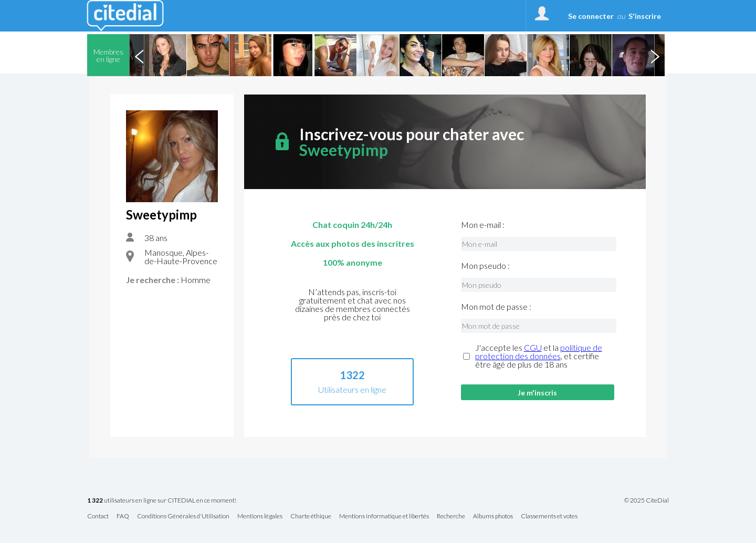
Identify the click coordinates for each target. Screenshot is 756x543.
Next (655, 55)
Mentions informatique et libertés (384, 516)
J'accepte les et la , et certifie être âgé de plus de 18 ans (539, 356)
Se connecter (591, 16)
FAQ (123, 516)
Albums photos (493, 516)
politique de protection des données (539, 352)
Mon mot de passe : (496, 307)
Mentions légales (260, 516)
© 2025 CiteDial (647, 500)
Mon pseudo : (485, 266)
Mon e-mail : (483, 225)
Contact (98, 516)
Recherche (451, 516)
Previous (139, 55)
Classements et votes (549, 516)
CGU (533, 347)
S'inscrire (645, 16)
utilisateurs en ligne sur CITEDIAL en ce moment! (162, 501)
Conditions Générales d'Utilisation (183, 516)
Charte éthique (311, 516)
